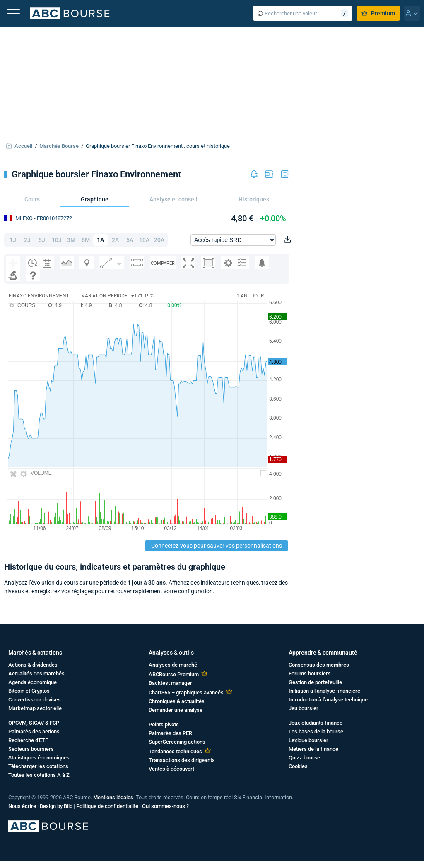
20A (159, 240)
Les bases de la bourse (316, 731)
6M (86, 240)
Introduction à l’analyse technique (328, 700)
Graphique (95, 199)
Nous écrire (22, 806)
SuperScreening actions (177, 742)
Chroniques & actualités (177, 701)
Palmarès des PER (170, 733)
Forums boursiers (310, 673)
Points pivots (164, 724)
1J (13, 240)
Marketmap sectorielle (35, 708)
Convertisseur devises (35, 700)
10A (144, 240)
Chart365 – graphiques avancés (186, 693)
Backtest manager (170, 683)
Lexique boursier (308, 740)
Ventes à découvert (171, 769)
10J (57, 240)
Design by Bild (56, 806)
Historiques (254, 199)
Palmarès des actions (34, 731)
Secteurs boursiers (31, 749)
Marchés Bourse (59, 146)
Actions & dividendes (33, 665)
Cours (32, 199)
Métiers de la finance (313, 749)
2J (27, 240)
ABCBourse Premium (174, 674)
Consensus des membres (319, 665)
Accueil (23, 146)
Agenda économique (33, 682)
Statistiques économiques (39, 758)
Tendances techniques (175, 751)
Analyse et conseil (173, 199)
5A (130, 240)
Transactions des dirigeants (182, 760)
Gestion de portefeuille (315, 682)
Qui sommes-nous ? (165, 806)
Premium (378, 13)
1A (100, 240)
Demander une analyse (176, 710)
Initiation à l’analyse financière (324, 691)
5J (42, 240)
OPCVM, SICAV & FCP (34, 723)
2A (115, 240)
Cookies (298, 766)
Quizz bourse (304, 758)
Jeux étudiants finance (316, 723)
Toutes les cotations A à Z (39, 775)
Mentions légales (113, 797)
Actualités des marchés (36, 673)
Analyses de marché (173, 665)
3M (71, 240)
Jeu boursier (304, 708)
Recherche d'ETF (28, 740)
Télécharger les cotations (38, 766)
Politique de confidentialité (107, 806)
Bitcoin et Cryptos (29, 691)
